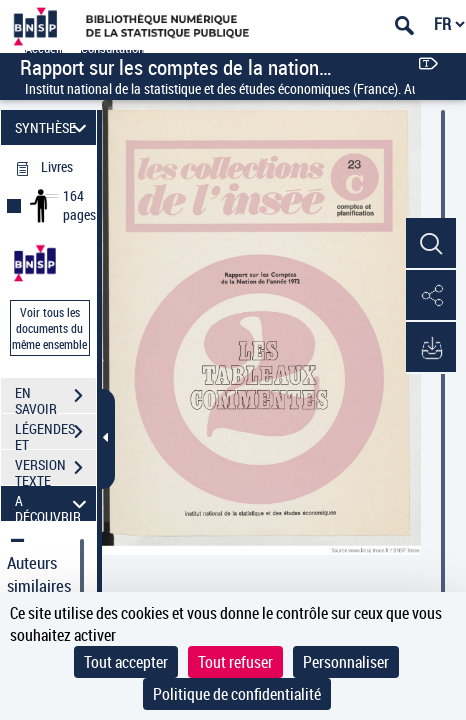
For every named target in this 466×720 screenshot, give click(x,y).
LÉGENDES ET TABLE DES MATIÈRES (55, 434)
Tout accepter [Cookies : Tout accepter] (126, 662)
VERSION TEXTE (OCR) (55, 470)
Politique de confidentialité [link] (237, 694)
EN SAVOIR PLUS (55, 398)
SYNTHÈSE (53, 127)
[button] (431, 244)
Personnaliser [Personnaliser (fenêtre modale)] (346, 662)
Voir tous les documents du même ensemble (49, 328)
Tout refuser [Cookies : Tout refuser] (235, 662)
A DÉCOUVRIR (53, 503)
